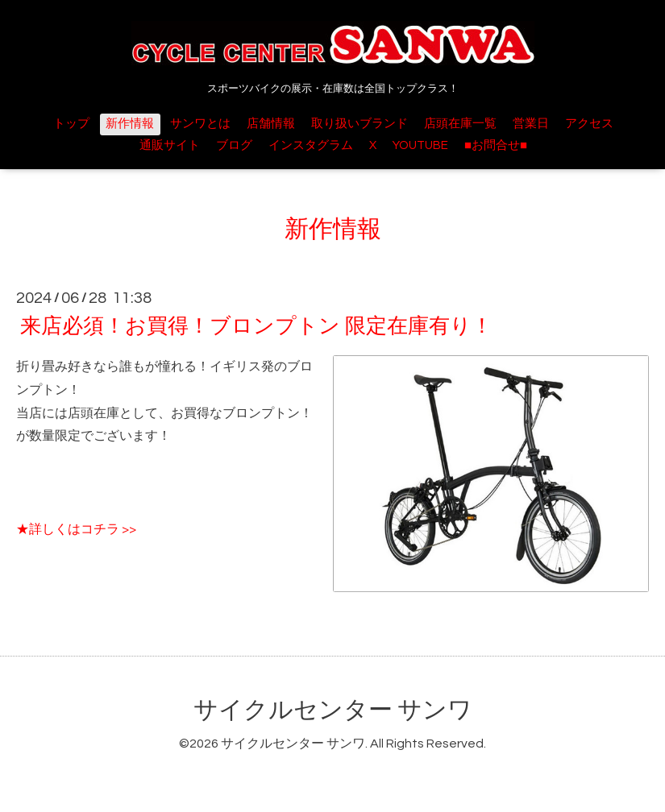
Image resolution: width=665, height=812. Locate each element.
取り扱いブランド (360, 124)
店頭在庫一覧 (460, 124)
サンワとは (200, 124)
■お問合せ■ (496, 145)
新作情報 (130, 124)
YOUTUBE (420, 145)
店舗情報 (271, 124)
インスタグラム (311, 145)
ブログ (234, 145)
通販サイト (170, 145)
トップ (71, 124)
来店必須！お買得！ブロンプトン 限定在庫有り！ (256, 326)
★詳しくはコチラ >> (76, 529)
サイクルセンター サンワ (333, 710)
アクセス (589, 124)
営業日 (531, 124)
